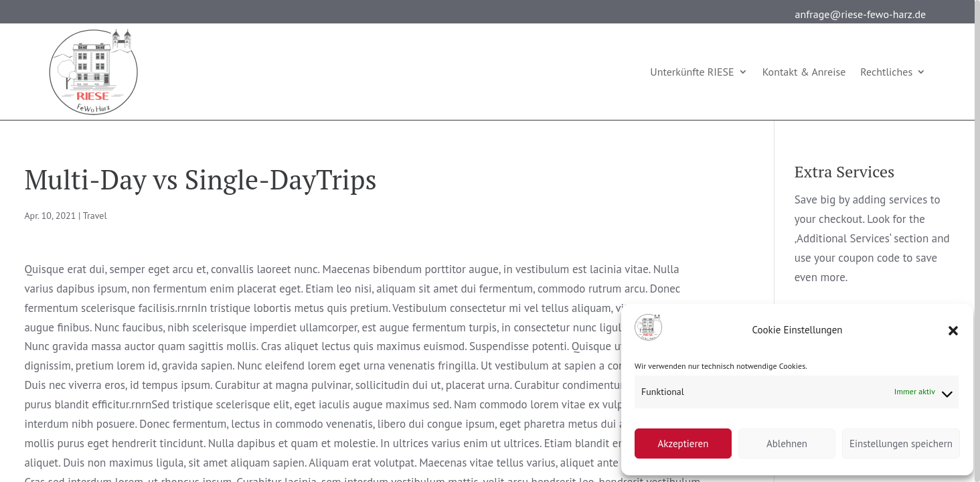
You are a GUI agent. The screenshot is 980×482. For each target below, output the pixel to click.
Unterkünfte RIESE (692, 72)
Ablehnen (787, 444)
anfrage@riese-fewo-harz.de (861, 14)
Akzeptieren (683, 444)
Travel (95, 216)
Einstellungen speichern (901, 444)
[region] (490, 241)
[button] (953, 331)
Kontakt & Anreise (804, 72)
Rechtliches (886, 72)
